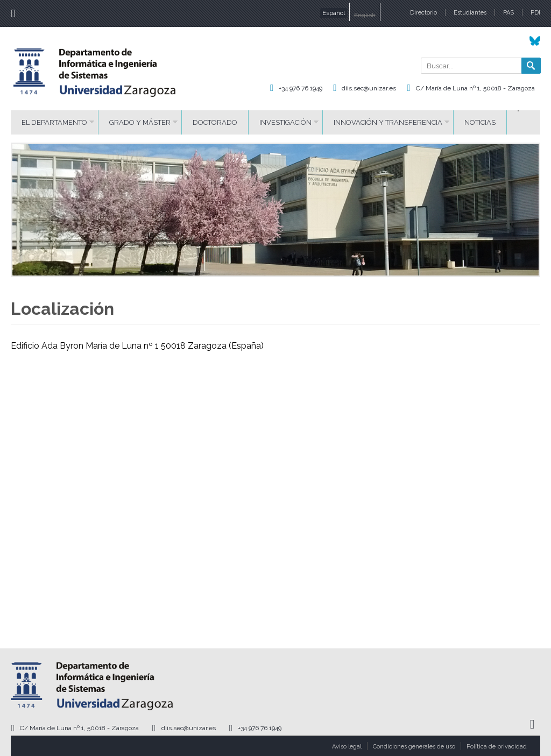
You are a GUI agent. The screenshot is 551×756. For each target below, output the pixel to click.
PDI (535, 13)
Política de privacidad (497, 747)
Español (334, 13)
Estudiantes (470, 13)
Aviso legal (347, 747)
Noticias (480, 122)
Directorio (423, 13)
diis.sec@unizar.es (369, 88)
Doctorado (215, 122)
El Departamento (54, 122)
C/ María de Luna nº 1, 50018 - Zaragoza (475, 88)
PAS (508, 13)
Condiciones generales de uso (414, 747)
